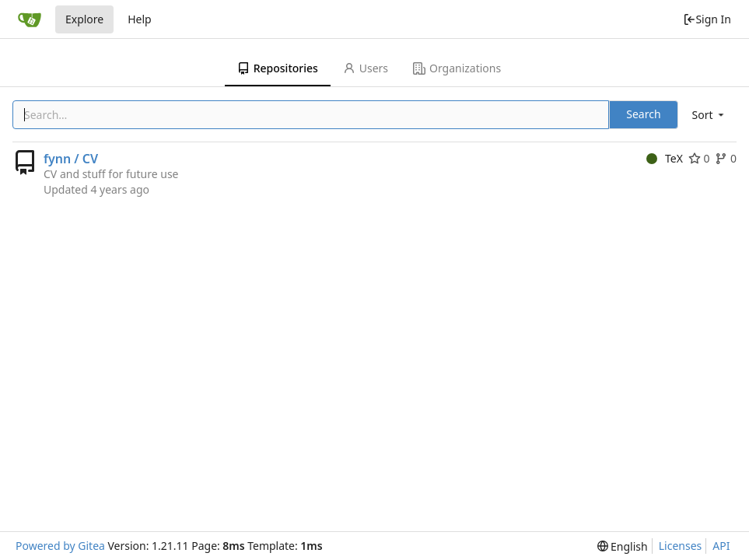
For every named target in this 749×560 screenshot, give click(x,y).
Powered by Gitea (60, 546)
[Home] (30, 19)
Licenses (681, 546)
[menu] (709, 115)
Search (643, 114)
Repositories (278, 68)
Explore (84, 19)
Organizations (457, 68)
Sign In (707, 19)
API (721, 546)
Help (140, 19)
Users (366, 68)
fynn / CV (71, 159)
